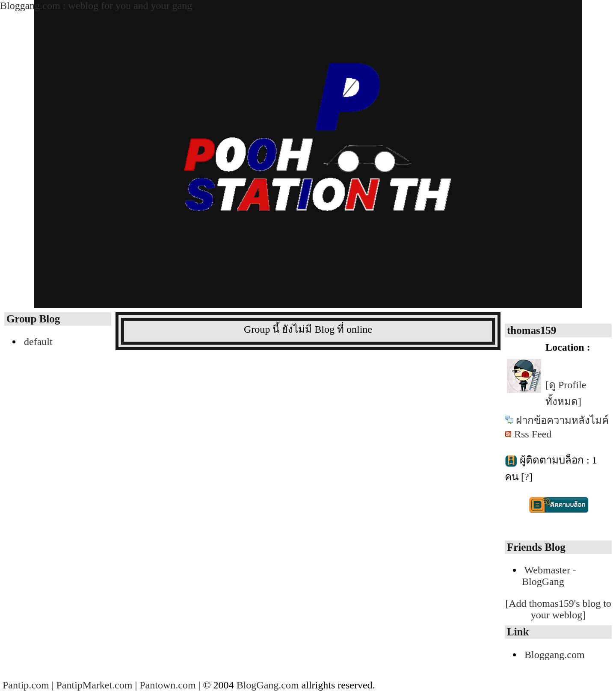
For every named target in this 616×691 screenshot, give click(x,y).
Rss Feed (533, 434)
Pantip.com (26, 685)
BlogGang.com (268, 685)
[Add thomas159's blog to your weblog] (558, 609)
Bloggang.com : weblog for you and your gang (96, 6)
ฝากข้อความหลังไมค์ (562, 420)
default (38, 342)
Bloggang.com (555, 655)
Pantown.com (167, 685)
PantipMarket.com (94, 685)
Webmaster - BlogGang (549, 576)
